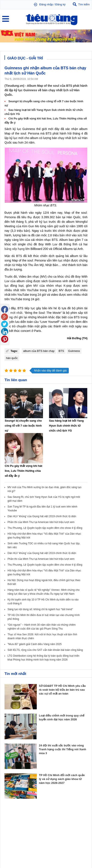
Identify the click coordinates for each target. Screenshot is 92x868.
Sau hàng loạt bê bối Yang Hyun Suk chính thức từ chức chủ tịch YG (66, 426)
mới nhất (16, 313)
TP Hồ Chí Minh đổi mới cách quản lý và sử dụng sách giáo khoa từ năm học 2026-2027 (62, 779)
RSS (85, 854)
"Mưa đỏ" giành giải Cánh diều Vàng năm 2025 (35, 644)
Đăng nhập (46, 4)
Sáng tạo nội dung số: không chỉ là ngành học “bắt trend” (40, 609)
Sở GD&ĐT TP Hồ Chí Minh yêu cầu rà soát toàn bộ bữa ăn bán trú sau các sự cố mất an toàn (62, 690)
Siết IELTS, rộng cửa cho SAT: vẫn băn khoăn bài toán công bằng (45, 650)
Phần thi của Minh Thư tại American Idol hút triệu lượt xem (41, 522)
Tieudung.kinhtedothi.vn (38, 846)
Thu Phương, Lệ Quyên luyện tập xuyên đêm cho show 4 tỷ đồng (45, 528)
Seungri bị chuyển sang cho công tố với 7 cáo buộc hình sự (23, 426)
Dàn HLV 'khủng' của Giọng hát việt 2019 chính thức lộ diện (42, 516)
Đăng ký (60, 4)
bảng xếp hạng (15, 249)
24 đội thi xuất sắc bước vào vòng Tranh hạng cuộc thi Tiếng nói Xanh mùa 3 (63, 749)
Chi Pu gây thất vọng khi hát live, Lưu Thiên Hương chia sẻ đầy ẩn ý (24, 471)
